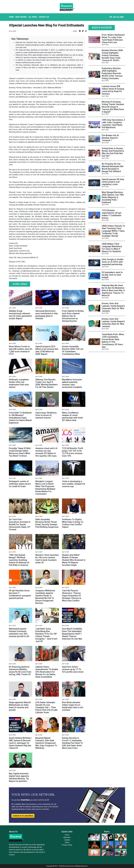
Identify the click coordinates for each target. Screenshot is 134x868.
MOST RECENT (21, 17)
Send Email (18, 248)
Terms (67, 842)
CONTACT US (44, 17)
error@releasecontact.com (30, 271)
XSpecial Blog (41, 102)
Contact (67, 840)
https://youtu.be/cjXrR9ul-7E (28, 258)
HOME (11, 17)
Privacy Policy (67, 845)
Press (67, 835)
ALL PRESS (33, 17)
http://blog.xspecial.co (24, 253)
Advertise (67, 837)
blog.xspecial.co (62, 195)
